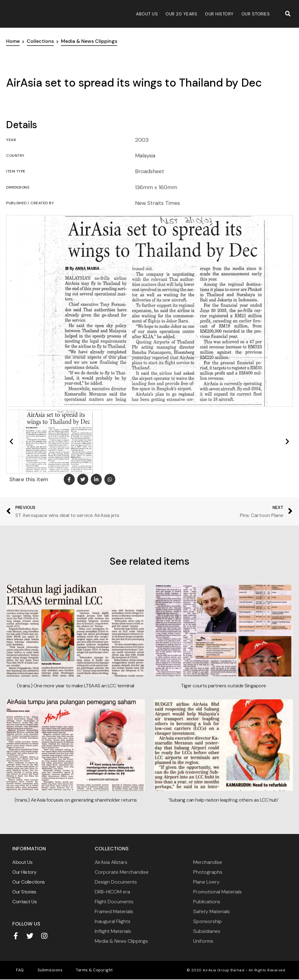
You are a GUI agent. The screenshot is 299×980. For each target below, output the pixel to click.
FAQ (18, 971)
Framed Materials (114, 911)
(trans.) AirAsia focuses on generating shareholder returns (76, 800)
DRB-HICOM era (112, 892)
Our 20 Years (181, 14)
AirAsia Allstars (111, 862)
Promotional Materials (217, 892)
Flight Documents (114, 902)
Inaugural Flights (113, 921)
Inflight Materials (113, 931)
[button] (288, 14)
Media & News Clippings (121, 941)
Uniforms (203, 941)
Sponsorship (207, 921)
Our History (219, 14)
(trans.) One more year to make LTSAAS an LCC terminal (76, 686)
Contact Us (24, 902)
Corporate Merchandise (122, 872)
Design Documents (116, 882)
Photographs (208, 872)
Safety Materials (211, 911)
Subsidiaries (207, 931)
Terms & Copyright (81, 971)
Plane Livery (206, 882)
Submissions (42, 971)
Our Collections (29, 882)
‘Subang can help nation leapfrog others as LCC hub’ (223, 800)
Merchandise (208, 862)
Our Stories (256, 14)
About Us (147, 14)
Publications (207, 902)
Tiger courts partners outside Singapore (223, 686)
